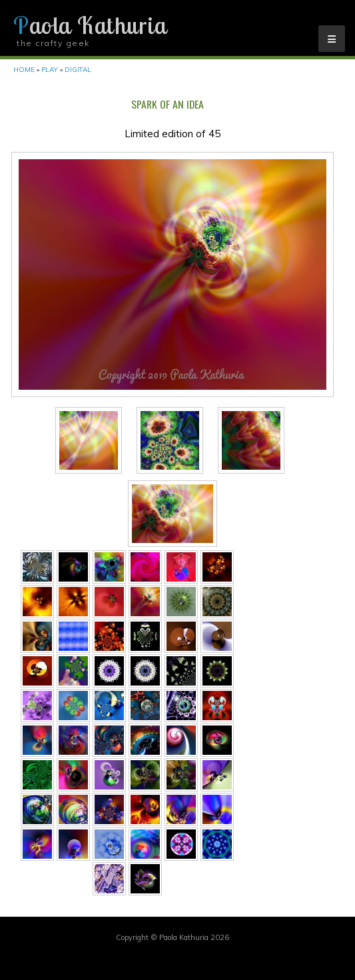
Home (24, 70)
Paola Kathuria (90, 25)
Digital (78, 70)
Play (50, 70)
